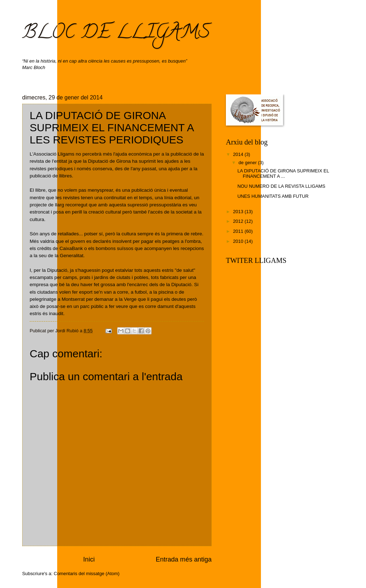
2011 (239, 231)
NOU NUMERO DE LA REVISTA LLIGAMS (281, 186)
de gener (248, 163)
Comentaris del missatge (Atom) (86, 574)
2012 (239, 221)
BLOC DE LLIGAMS (116, 34)
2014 (239, 154)
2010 (239, 241)
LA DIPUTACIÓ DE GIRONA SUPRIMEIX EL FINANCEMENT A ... (283, 173)
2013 (239, 212)
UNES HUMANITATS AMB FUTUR (273, 196)
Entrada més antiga (184, 559)
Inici (89, 559)
